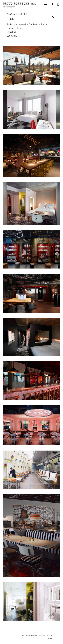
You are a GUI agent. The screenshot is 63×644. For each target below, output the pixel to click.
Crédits (51, 638)
